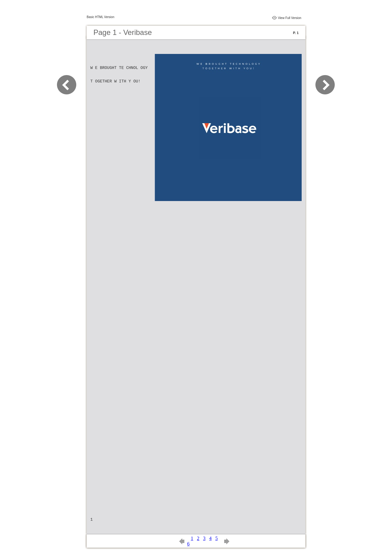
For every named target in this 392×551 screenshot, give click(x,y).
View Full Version (290, 18)
